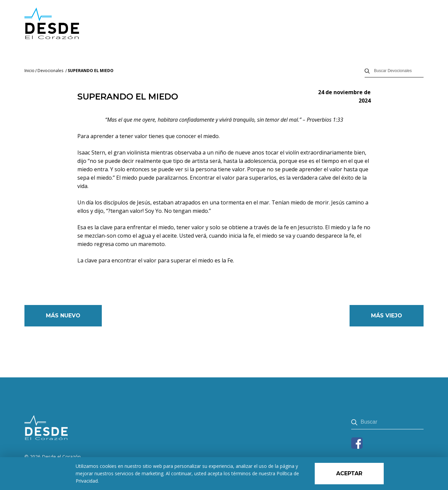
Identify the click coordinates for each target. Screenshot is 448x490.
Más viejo (387, 316)
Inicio (29, 71)
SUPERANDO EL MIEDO (91, 71)
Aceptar (349, 473)
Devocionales (50, 71)
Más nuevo (63, 316)
